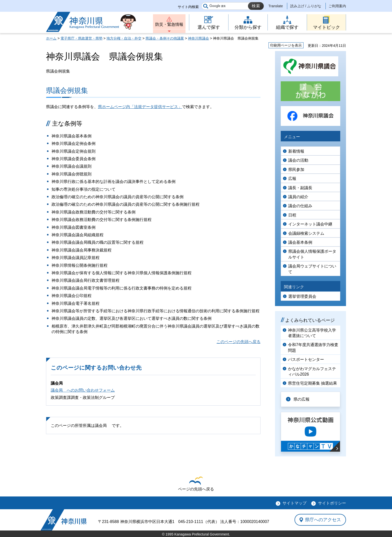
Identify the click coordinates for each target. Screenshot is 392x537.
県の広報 (301, 399)
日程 (292, 215)
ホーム (51, 38)
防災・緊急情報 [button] (169, 24)
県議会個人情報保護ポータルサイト (312, 254)
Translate (276, 6)
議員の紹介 (298, 197)
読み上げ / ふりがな (306, 6)
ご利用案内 (337, 6)
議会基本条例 (300, 242)
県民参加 (296, 170)
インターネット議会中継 (310, 224)
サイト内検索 (188, 7)
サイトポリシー (332, 503)
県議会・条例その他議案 (165, 38)
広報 (292, 179)
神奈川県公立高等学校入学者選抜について (312, 333)
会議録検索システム (306, 233)
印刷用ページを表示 (286, 45)
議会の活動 (298, 160)
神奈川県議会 (198, 38)
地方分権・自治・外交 (124, 38)
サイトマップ (294, 503)
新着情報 (296, 151)
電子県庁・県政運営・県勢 (81, 38)
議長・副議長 (300, 188)
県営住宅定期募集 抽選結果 (312, 383)
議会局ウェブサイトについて (312, 269)
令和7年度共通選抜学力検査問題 (313, 347)
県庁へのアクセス (323, 520)
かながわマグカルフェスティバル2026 (312, 371)
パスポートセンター (306, 359)
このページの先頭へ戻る (238, 342)
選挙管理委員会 (302, 296)
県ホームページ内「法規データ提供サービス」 (140, 107)
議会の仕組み (300, 206)
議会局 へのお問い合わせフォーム (83, 390)
